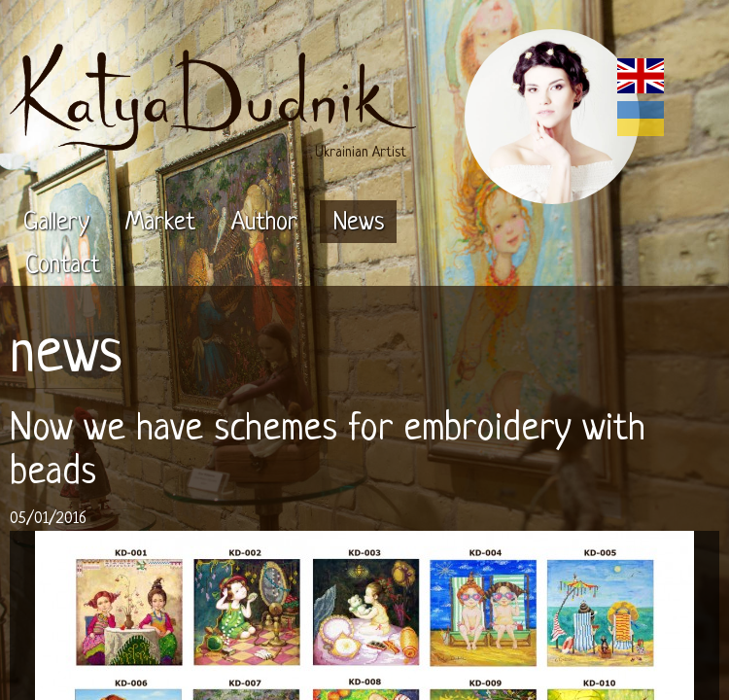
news (66, 356)
